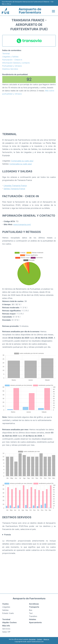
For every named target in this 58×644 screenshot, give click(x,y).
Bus (31, 610)
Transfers (33, 616)
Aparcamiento (35, 622)
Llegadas (6, 607)
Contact (40, 639)
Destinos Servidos (10, 69)
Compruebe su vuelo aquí (22, 161)
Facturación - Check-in (12, 60)
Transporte (34, 607)
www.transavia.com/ (22, 224)
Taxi (31, 613)
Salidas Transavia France (14, 189)
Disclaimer (32, 639)
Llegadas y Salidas (10, 57)
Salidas (5, 610)
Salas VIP (6, 632)
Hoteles (33, 619)
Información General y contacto (16, 63)
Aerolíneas (34, 604)
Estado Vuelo (8, 613)
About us (46, 639)
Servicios (6, 629)
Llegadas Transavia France (15, 186)
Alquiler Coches (9, 622)
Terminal (6, 54)
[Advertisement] (29, 114)
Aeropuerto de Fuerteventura (30, 11)
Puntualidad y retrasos (12, 66)
